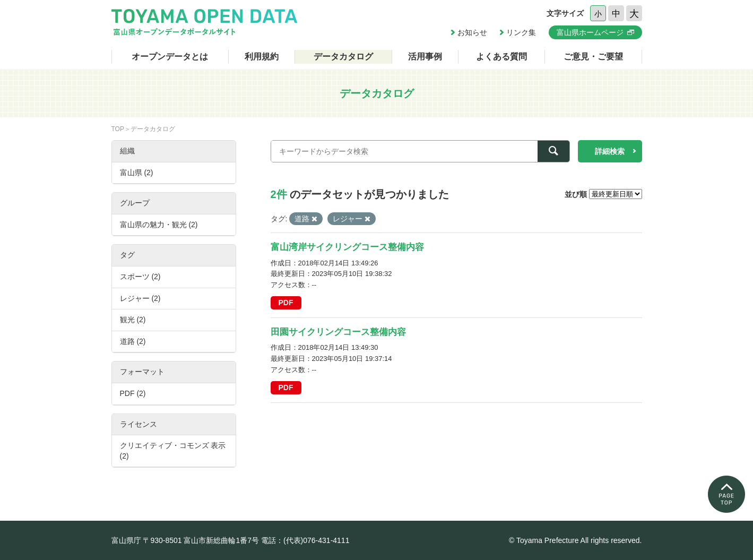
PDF (286, 303)
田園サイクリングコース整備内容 (338, 332)
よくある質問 (501, 57)
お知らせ (472, 32)
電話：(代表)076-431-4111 (305, 540)
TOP (118, 129)
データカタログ (343, 57)
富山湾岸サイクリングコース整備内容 (347, 247)
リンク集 (521, 32)
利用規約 (262, 57)
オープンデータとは (170, 57)
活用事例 (425, 57)
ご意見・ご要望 (593, 57)
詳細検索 (610, 151)
